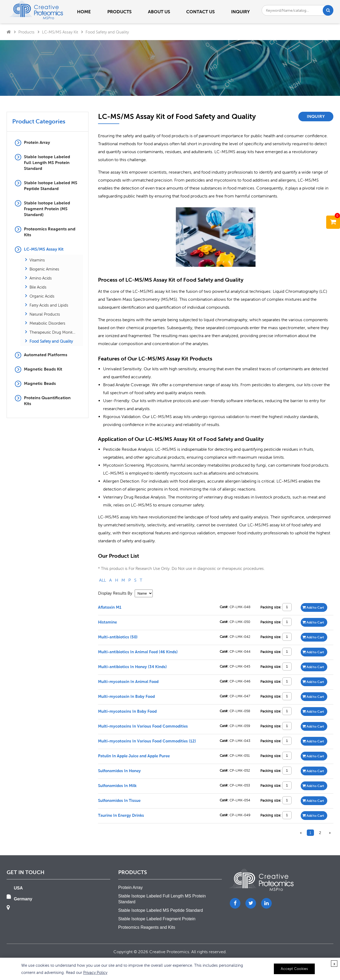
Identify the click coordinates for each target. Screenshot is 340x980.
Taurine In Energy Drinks (121, 815)
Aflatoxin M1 (110, 607)
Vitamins (37, 260)
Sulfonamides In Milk (117, 785)
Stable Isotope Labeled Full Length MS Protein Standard (47, 163)
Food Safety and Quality (107, 32)
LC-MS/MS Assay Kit (60, 32)
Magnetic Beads (40, 383)
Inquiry (240, 12)
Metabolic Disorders (47, 323)
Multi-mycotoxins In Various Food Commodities (143, 726)
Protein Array (37, 142)
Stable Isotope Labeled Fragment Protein (157, 919)
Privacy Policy (95, 972)
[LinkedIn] (266, 903)
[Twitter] (251, 903)
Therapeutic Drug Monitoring (53, 332)
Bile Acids (38, 287)
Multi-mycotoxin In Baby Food (126, 696)
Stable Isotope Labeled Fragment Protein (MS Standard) (47, 209)
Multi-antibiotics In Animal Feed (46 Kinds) (138, 652)
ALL (103, 580)
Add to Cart (313, 607)
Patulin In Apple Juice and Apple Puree (134, 756)
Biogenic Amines (44, 269)
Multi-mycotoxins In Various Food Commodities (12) (147, 741)
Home (84, 12)
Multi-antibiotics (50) (118, 637)
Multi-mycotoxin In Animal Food (128, 681)
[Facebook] (235, 903)
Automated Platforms (46, 355)
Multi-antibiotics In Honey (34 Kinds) (132, 667)
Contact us (200, 12)
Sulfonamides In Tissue (119, 800)
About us (159, 12)
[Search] (328, 10)
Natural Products (45, 314)
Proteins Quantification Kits (47, 401)
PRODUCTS (119, 12)
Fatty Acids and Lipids (49, 305)
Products (26, 32)
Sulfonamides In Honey (119, 771)
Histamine (107, 622)
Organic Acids (42, 296)
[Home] (9, 32)
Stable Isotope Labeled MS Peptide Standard (51, 186)
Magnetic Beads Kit (43, 369)
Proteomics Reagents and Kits (50, 232)
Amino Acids (41, 278)
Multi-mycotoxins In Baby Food (127, 711)
